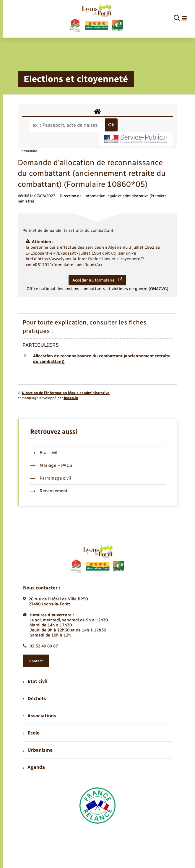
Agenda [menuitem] (34, 767)
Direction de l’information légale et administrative (66, 393)
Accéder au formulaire (97, 280)
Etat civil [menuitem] (35, 681)
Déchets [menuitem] (35, 699)
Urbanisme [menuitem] (38, 750)
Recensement (49, 491)
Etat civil (44, 453)
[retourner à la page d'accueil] (96, 18)
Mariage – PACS (51, 465)
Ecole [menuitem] (31, 733)
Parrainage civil (51, 478)
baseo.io (71, 398)
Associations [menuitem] (40, 716)
